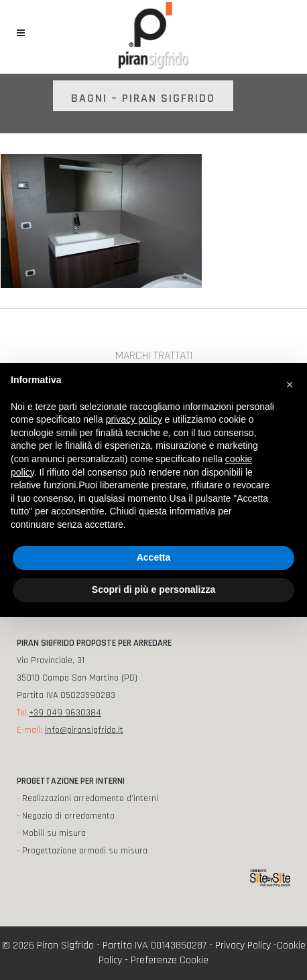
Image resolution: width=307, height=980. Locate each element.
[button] (290, 384)
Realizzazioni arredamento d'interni (90, 798)
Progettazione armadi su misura (85, 851)
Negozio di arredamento (68, 816)
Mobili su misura (54, 833)
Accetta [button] (154, 557)
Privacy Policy (243, 946)
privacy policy (134, 419)
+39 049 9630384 (65, 713)
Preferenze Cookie (170, 960)
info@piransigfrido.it (84, 730)
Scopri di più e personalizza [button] (153, 589)
